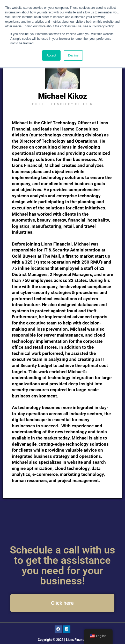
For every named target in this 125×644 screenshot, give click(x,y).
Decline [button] (73, 55)
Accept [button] (51, 55)
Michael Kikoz (62, 96)
